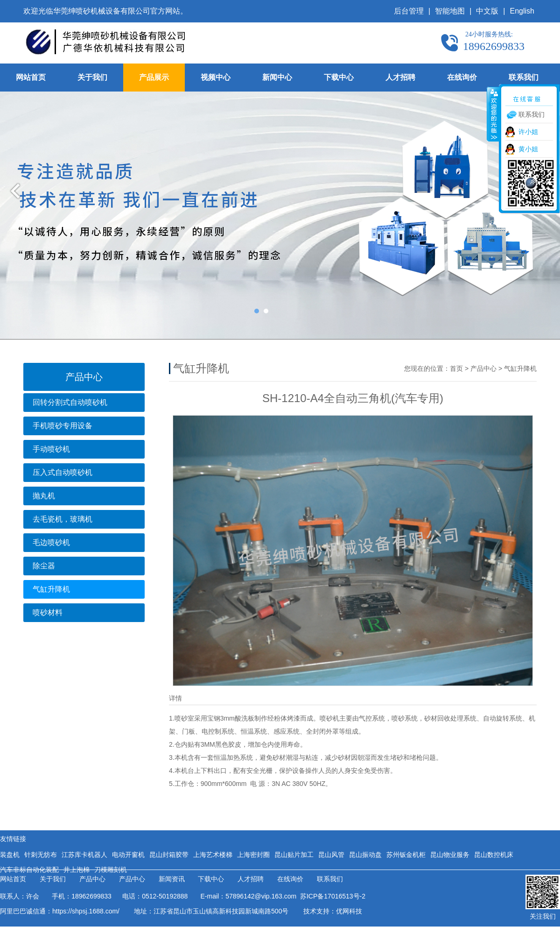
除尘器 (44, 566)
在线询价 (462, 77)
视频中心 (216, 77)
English (522, 11)
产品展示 (154, 77)
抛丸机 (44, 496)
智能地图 (450, 11)
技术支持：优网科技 (333, 911)
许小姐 (528, 132)
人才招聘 (400, 77)
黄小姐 (528, 149)
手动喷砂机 (51, 449)
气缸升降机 (51, 589)
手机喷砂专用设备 (63, 426)
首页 (456, 368)
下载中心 (339, 77)
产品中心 (483, 368)
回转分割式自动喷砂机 (70, 402)
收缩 (493, 114)
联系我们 (524, 77)
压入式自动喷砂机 (63, 472)
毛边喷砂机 (51, 542)
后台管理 (409, 11)
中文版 (487, 11)
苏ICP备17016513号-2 (331, 896)
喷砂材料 (48, 612)
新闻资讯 (172, 879)
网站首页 (31, 77)
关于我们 (92, 77)
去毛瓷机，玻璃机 (63, 519)
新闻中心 (277, 77)
